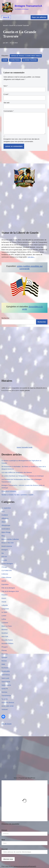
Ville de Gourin (6, 724)
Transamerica (6, 696)
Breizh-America (7, 546)
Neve (16, 778)
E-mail (6, 94)
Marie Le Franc (7, 626)
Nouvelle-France (7, 640)
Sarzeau (4, 692)
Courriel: (24, 851)
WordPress (31, 778)
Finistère (4, 595)
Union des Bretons (8, 702)
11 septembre (6, 508)
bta (3, 553)
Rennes (4, 661)
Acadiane (5, 515)
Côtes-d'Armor (6, 577)
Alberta (4, 522)
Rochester (5, 668)
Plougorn (5, 647)
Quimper (4, 657)
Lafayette (5, 605)
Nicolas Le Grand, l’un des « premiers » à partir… (18, 495)
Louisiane (5, 623)
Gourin (5, 60)
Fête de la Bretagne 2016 (10, 591)
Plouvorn (5, 654)
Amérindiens (6, 529)
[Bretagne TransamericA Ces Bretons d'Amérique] (22, 7)
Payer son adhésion (39, 17)
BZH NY (4, 557)
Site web (6, 103)
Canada (4, 560)
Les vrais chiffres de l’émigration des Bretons (17, 472)
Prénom (4, 830)
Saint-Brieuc (6, 675)
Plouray (4, 650)
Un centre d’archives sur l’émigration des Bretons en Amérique (23, 476)
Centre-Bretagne (7, 564)
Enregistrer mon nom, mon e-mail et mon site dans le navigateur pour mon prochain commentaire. (21, 140)
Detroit (4, 581)
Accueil (5, 25)
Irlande (4, 602)
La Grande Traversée (30, 60)
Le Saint (4, 612)
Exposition (5, 584)
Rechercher (5, 318)
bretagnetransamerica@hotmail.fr (25, 866)
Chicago (4, 567)
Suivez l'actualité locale (24, 447)
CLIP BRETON (7, 570)
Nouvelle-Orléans (7, 643)
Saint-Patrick (6, 682)
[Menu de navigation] (6, 17)
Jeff (6, 43)
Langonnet (5, 609)
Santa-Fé (5, 689)
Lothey (4, 619)
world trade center (8, 706)
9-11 (3, 511)
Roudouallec (6, 671)
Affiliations (5, 518)
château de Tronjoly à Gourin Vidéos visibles (26, 56)
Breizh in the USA (8, 543)
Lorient (4, 616)
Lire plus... (31, 257)
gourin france (15, 60)
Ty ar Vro (5, 699)
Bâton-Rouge (6, 532)
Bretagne (5, 550)
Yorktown (5, 709)
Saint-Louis (5, 678)
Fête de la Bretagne (8, 588)
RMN (3, 664)
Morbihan (5, 633)
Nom (6, 86)
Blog (3, 536)
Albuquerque (6, 525)
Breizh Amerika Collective (10, 539)
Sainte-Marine (6, 685)
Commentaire (9, 111)
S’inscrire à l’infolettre (9, 491)
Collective (5, 574)
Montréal (4, 630)
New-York (5, 636)
